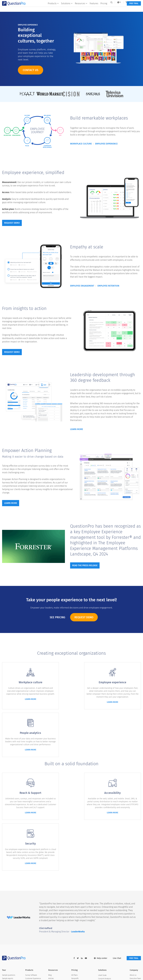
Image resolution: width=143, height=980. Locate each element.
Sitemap (53, 975)
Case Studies (53, 900)
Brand (132, 907)
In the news (134, 893)
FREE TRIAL (133, 8)
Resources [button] (81, 8)
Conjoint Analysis (105, 890)
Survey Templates (55, 897)
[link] (117, 2)
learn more (24, 702)
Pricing (103, 8)
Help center (100, 869)
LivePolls (29, 910)
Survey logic (6, 893)
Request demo (12, 223)
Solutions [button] (66, 8)
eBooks (51, 893)
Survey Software (31, 886)
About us (133, 886)
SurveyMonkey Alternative (81, 908)
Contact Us (134, 913)
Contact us (31, 70)
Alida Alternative (77, 911)
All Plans (75, 886)
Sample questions (9, 886)
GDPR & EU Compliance (107, 910)
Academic (75, 893)
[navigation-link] (125, 2)
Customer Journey (105, 917)
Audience (29, 900)
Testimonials (134, 897)
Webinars (52, 907)
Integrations (6, 900)
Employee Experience (33, 893)
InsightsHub (30, 913)
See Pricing (57, 618)
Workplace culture (81, 144)
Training (51, 903)
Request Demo (84, 618)
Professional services (10, 903)
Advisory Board (135, 900)
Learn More (77, 430)
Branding (5, 897)
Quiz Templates (54, 913)
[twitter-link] (77, 869)
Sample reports (8, 890)
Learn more (11, 504)
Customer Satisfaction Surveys (109, 900)
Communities (30, 897)
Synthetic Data (103, 920)
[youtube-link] (85, 869)
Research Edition (31, 907)
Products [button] (53, 8)
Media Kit (133, 910)
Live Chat (116, 869)
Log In (135, 2)
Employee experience (106, 144)
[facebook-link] (73, 869)
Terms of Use (85, 975)
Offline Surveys (104, 897)
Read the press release (85, 566)
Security (5, 907)
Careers (132, 903)
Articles (51, 890)
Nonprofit (75, 890)
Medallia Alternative (78, 915)
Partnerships (134, 917)
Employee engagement (82, 286)
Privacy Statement (68, 975)
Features (93, 8)
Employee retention (108, 286)
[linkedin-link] (81, 869)
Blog (50, 886)
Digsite (28, 917)
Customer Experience (33, 890)
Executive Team (135, 890)
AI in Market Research (56, 910)
